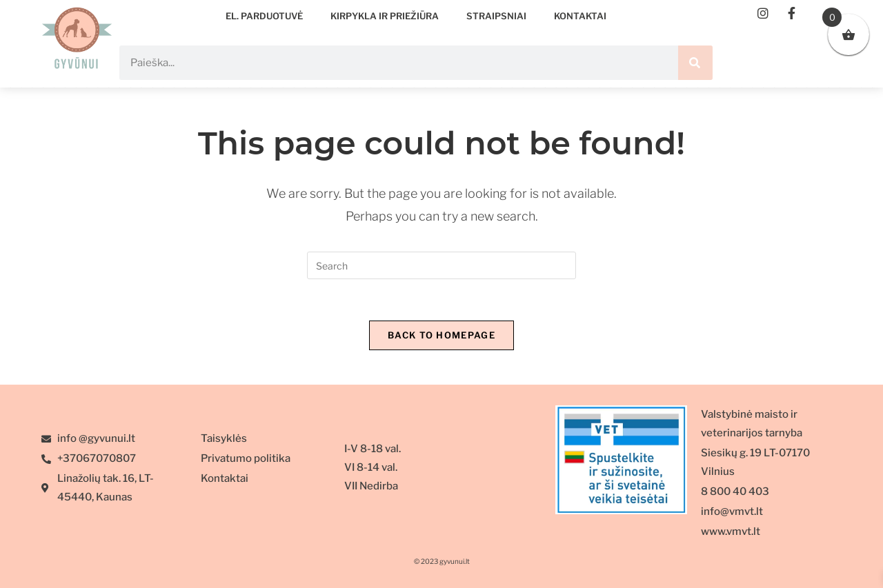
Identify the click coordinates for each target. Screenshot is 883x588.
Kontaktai (580, 16)
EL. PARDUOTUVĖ (264, 16)
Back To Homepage (441, 335)
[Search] (695, 63)
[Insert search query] (441, 265)
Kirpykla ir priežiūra (385, 16)
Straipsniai (496, 16)
